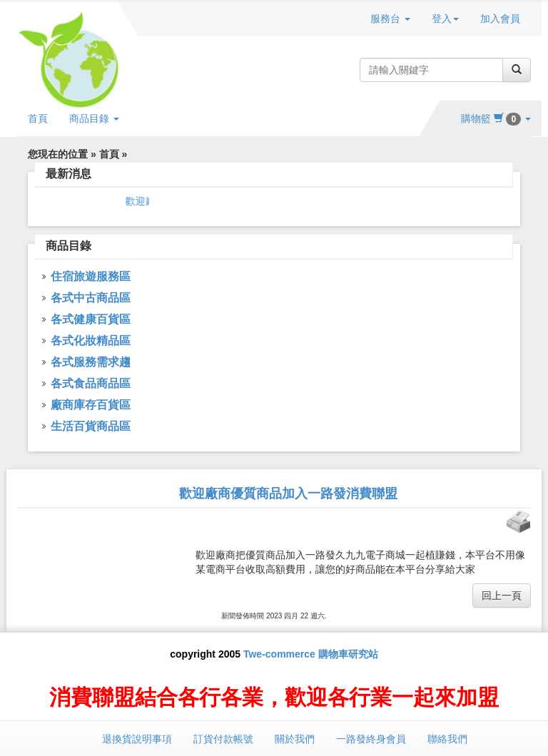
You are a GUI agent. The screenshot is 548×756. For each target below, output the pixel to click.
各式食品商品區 (91, 383)
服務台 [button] (390, 19)
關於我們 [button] (295, 739)
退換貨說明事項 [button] (137, 739)
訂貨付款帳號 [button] (223, 739)
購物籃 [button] (496, 118)
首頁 (38, 118)
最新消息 (68, 174)
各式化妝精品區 (91, 341)
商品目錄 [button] (94, 118)
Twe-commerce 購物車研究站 (311, 654)
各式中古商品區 (91, 298)
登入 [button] (445, 19)
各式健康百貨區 (91, 319)
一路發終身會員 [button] (371, 739)
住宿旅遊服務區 (91, 276)
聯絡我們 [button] (447, 739)
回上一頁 (502, 596)
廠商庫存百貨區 (91, 405)
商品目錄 (68, 246)
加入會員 (500, 19)
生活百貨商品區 (91, 426)
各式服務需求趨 (91, 362)
